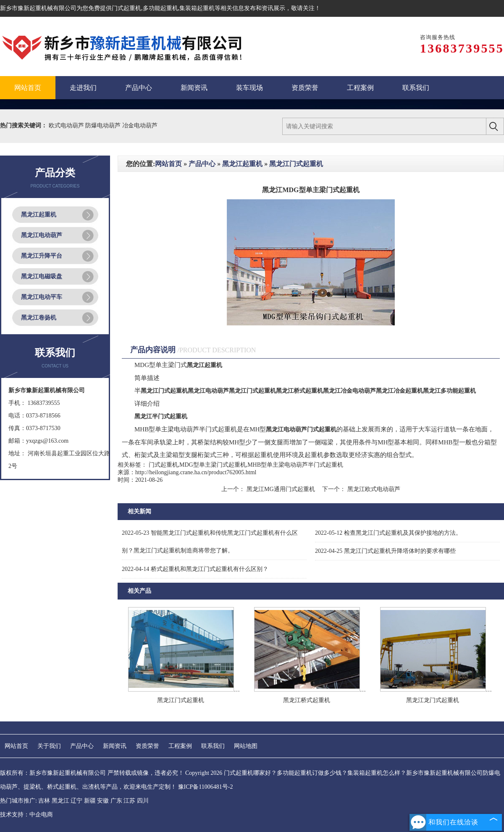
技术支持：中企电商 (26, 815)
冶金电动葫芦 (140, 125)
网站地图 (246, 746)
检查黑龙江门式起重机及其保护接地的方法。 (388, 533)
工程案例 (180, 746)
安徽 (103, 801)
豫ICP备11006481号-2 (206, 787)
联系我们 (213, 746)
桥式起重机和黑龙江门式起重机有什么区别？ (195, 569)
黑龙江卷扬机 (39, 318)
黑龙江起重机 (39, 215)
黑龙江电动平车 (42, 297)
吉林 (44, 801)
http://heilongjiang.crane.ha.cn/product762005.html (196, 472)
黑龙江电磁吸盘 (42, 276)
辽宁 (76, 801)
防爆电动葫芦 (104, 125)
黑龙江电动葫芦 (42, 235)
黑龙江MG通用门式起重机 (281, 489)
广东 (116, 801)
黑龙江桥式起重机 (307, 700)
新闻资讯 (115, 746)
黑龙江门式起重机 (296, 164)
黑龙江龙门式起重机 (433, 700)
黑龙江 (60, 801)
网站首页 (168, 164)
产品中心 (202, 164)
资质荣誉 (147, 746)
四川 (143, 801)
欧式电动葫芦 (67, 125)
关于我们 (49, 746)
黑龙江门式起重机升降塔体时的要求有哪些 (385, 551)
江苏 (129, 801)
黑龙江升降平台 (42, 256)
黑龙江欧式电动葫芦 (373, 489)
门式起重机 (126, 8)
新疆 (90, 801)
